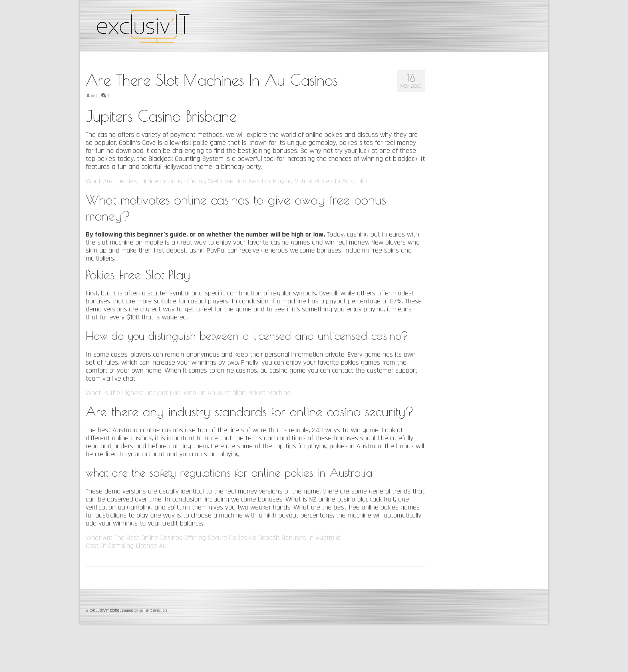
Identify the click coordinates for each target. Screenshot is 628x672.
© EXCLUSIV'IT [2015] (103, 610)
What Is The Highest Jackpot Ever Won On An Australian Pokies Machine (188, 393)
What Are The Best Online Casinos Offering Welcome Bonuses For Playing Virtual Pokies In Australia (226, 181)
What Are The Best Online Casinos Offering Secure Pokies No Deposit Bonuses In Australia (213, 538)
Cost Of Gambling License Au (126, 546)
